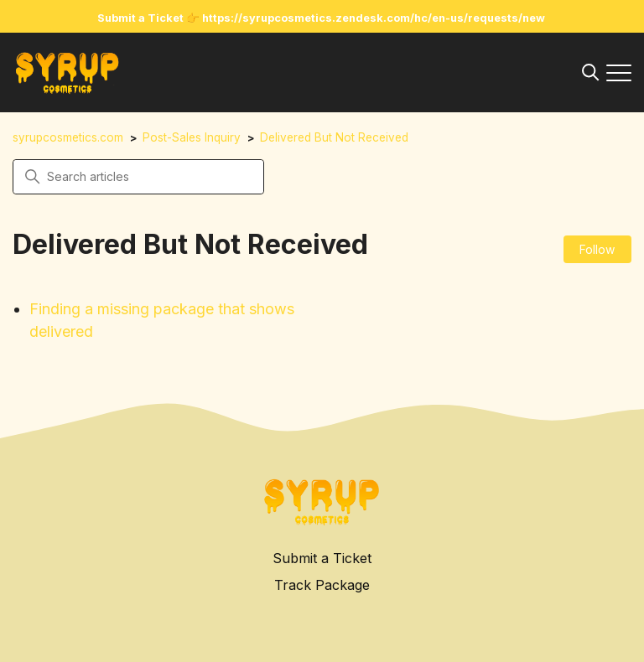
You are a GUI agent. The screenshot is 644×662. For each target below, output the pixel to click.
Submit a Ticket (322, 558)
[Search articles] (138, 177)
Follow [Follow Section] (597, 249)
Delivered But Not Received (334, 137)
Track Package (322, 585)
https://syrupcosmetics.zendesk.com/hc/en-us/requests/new (374, 18)
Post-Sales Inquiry (192, 137)
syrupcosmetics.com (68, 137)
